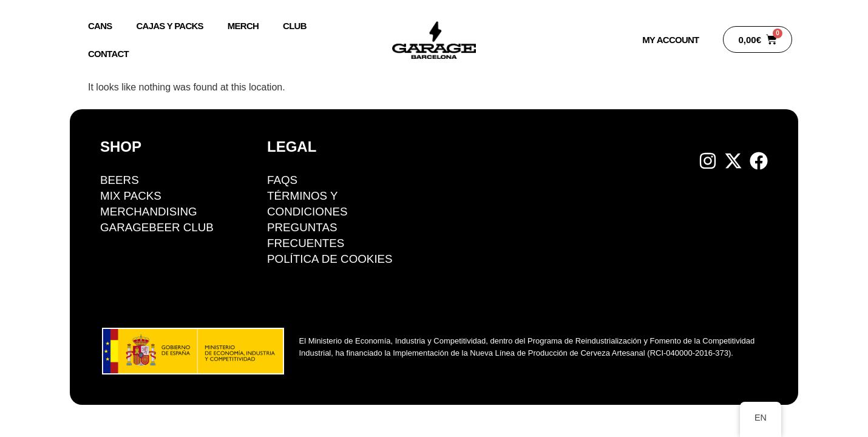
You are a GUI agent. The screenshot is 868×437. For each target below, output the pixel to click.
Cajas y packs (170, 26)
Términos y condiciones (308, 204)
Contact (108, 54)
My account (670, 40)
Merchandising (149, 212)
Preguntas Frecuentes (306, 235)
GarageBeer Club (158, 227)
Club (295, 26)
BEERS (120, 180)
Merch (243, 26)
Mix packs (131, 196)
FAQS (283, 180)
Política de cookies (331, 259)
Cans (100, 26)
